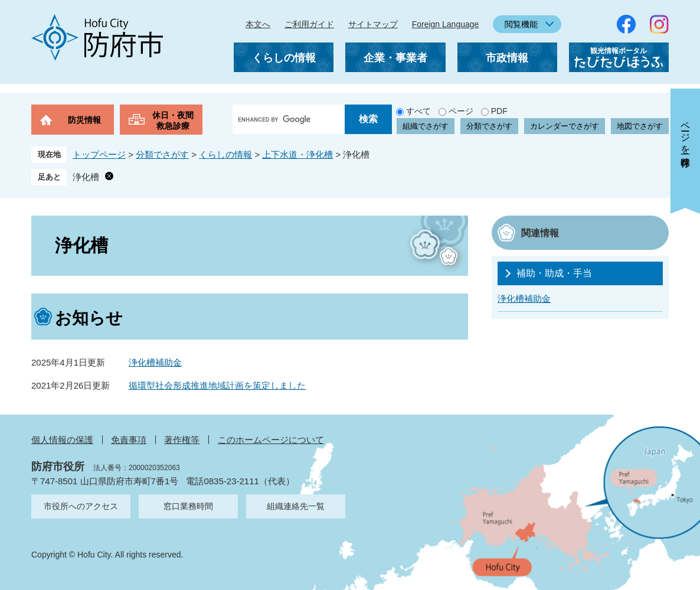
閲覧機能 (521, 24)
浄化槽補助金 (155, 362)
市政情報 (507, 58)
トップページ (99, 154)
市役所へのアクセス (81, 506)
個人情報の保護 (62, 440)
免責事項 (129, 440)
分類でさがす (489, 126)
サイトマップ (373, 24)
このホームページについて (271, 440)
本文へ (258, 24)
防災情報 (84, 120)
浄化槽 (86, 177)
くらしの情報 (284, 58)
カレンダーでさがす (565, 126)
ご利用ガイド (309, 24)
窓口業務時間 (188, 506)
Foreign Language (446, 24)
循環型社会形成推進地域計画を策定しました (217, 385)
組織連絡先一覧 (296, 506)
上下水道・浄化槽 (297, 154)
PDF (499, 111)
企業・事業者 (395, 58)
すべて (418, 111)
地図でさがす (640, 126)
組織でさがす (426, 126)
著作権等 (182, 440)
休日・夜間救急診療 (173, 120)
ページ (461, 111)
